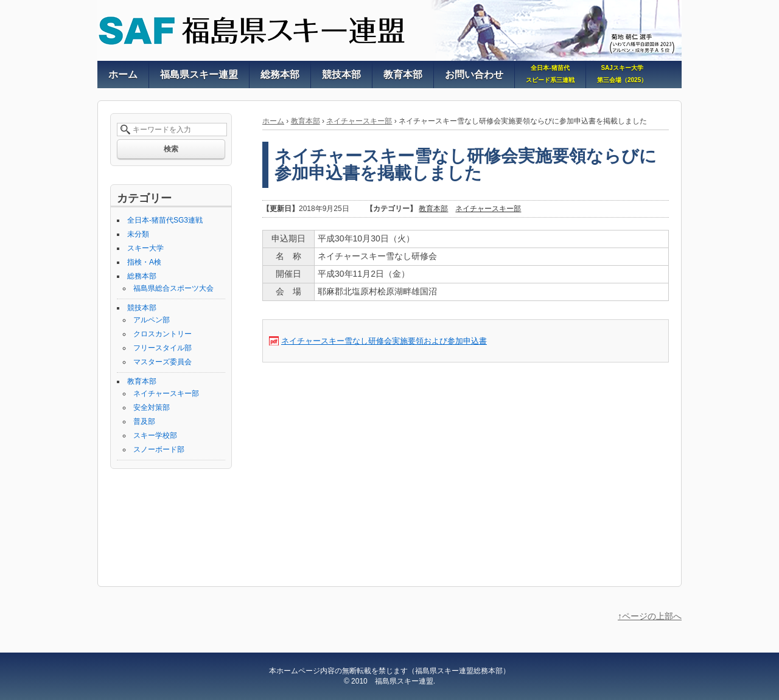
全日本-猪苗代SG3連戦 (165, 220)
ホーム (273, 121)
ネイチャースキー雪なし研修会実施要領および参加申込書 (384, 341)
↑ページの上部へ (650, 616)
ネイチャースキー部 (359, 121)
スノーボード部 (159, 449)
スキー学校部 (155, 435)
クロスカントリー (162, 334)
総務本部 (142, 276)
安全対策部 (152, 407)
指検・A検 (144, 262)
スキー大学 (145, 248)
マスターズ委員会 (162, 362)
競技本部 (142, 308)
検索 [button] (171, 149)
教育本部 (306, 121)
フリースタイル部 (162, 348)
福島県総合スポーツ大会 (173, 288)
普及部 (144, 421)
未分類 (138, 234)
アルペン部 (152, 320)
